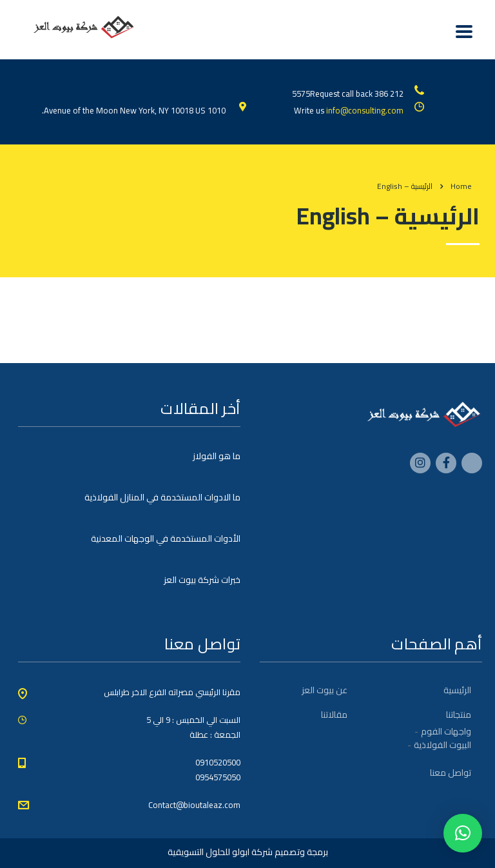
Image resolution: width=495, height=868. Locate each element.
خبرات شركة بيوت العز (202, 580)
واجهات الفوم (446, 731)
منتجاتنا (459, 715)
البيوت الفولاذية (442, 745)
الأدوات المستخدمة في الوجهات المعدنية (166, 538)
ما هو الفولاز (217, 456)
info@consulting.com (365, 110)
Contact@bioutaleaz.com (194, 805)
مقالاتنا (334, 715)
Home (461, 186)
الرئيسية (457, 690)
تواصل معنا (451, 773)
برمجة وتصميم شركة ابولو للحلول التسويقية (248, 852)
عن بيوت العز (325, 690)
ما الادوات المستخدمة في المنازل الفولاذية (162, 497)
